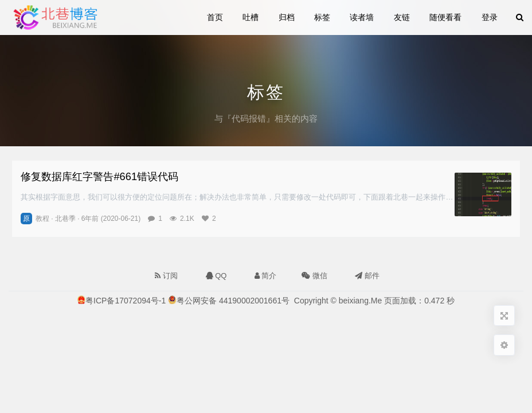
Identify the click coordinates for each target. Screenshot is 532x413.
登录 (490, 17)
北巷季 (65, 219)
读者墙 (362, 17)
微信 (313, 274)
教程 (42, 219)
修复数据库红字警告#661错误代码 (99, 176)
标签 (322, 17)
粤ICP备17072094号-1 (126, 301)
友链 (402, 17)
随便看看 (445, 17)
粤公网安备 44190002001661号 (233, 301)
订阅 (166, 276)
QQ (216, 276)
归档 (287, 17)
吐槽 (251, 17)
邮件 (367, 276)
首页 (215, 17)
